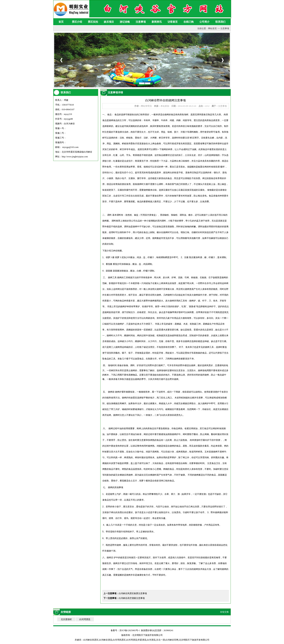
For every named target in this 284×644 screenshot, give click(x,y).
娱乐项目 (109, 22)
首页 (61, 22)
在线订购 (189, 22)
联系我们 (220, 22)
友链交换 (224, 612)
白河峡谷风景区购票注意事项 (133, 593)
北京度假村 (66, 619)
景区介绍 (77, 22)
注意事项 (141, 22)
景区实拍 (93, 22)
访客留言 (173, 22)
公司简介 (204, 22)
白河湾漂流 (85, 619)
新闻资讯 (157, 22)
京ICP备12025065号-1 (130, 630)
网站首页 (212, 28)
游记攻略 (125, 22)
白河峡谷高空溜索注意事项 (132, 598)
